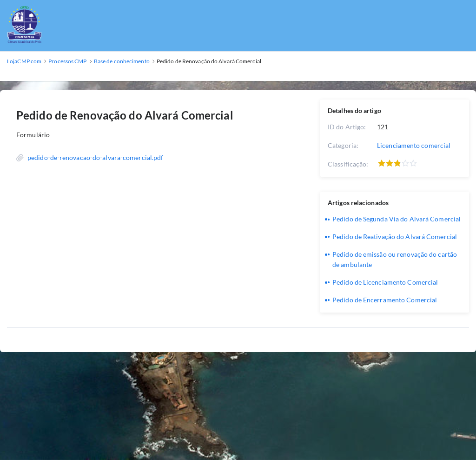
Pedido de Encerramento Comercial (385, 300)
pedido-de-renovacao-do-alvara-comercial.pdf (95, 157)
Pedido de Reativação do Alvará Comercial (395, 237)
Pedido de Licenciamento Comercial (385, 282)
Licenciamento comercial (414, 145)
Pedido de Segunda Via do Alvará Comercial (397, 219)
